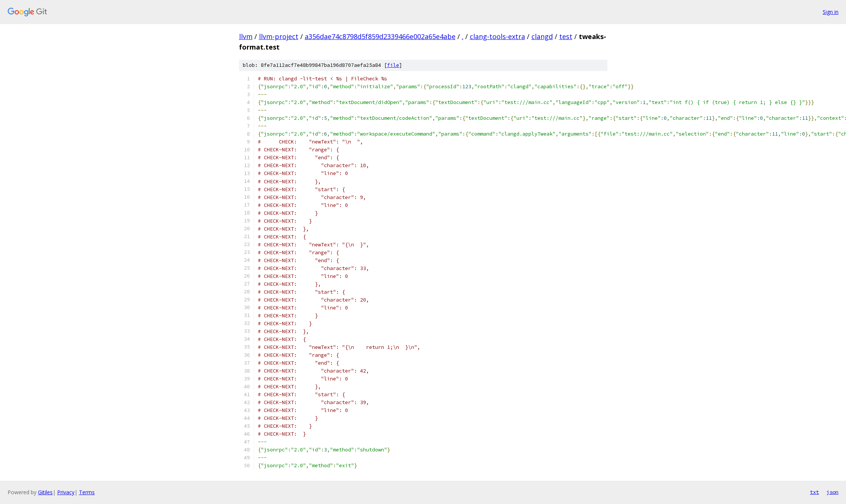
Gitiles (45, 492)
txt (814, 492)
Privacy (66, 492)
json (832, 492)
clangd (542, 36)
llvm (246, 36)
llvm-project (279, 36)
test (566, 36)
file (393, 65)
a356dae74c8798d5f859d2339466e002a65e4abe (380, 36)
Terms (87, 492)
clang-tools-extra (497, 36)
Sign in (831, 12)
